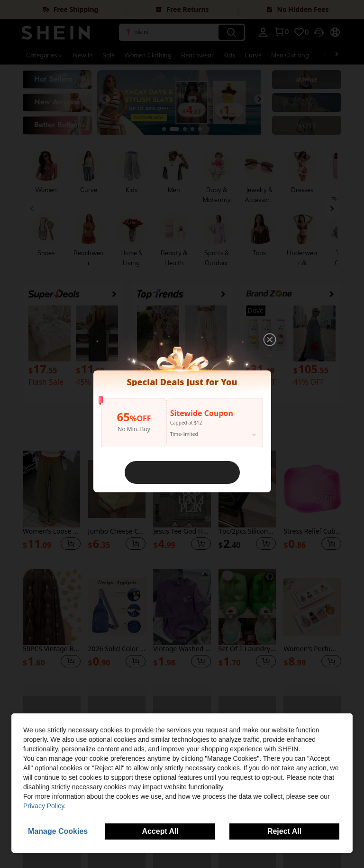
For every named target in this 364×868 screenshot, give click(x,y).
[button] (270, 340)
